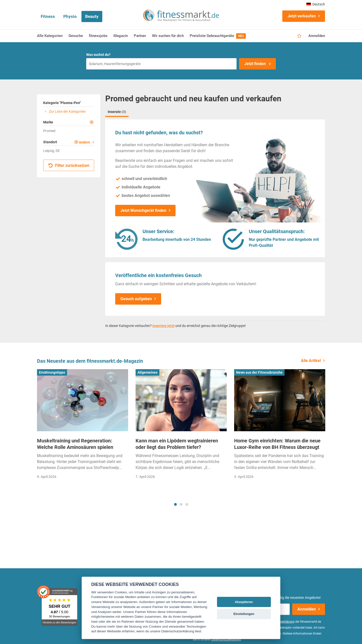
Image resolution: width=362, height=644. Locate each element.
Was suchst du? (98, 55)
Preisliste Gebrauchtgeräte (218, 36)
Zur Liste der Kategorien (64, 111)
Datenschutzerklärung (226, 640)
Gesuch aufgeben (136, 299)
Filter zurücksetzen (69, 165)
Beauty (92, 16)
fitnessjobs (98, 36)
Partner (140, 36)
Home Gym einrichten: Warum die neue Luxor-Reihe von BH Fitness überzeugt (277, 444)
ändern (85, 142)
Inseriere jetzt (163, 326)
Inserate (117, 112)
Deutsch (316, 4)
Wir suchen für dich (168, 36)
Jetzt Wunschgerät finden (143, 210)
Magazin (121, 36)
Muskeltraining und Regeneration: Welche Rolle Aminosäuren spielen (75, 444)
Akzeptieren (244, 602)
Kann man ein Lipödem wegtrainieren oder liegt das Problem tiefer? (177, 444)
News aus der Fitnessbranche (259, 372)
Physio (70, 16)
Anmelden (317, 36)
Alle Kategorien (50, 36)
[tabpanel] (83, 426)
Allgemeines (147, 372)
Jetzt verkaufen (302, 16)
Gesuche (76, 36)
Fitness (48, 16)
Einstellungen (244, 614)
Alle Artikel (311, 361)
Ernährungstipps (52, 372)
